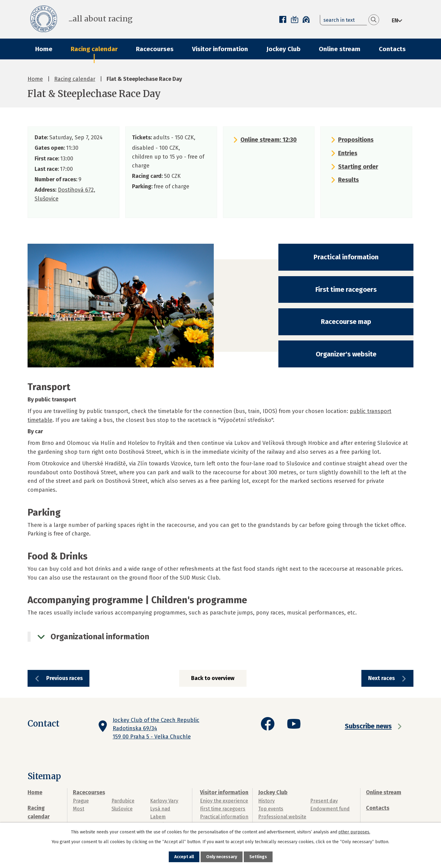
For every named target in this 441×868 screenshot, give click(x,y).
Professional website (282, 817)
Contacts (392, 49)
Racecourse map (346, 322)
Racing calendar (94, 49)
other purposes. (354, 832)
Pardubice (123, 801)
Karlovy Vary (164, 801)
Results (349, 180)
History (266, 801)
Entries (348, 153)
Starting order (358, 167)
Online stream (340, 49)
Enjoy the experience (224, 801)
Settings (258, 857)
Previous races (64, 678)
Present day (324, 801)
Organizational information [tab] (100, 637)
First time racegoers (346, 289)
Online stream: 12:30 (269, 140)
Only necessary (222, 857)
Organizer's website (346, 354)
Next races (381, 678)
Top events (271, 809)
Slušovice (122, 809)
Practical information (346, 257)
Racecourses (155, 49)
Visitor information (220, 49)
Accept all (184, 857)
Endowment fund (330, 809)
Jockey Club (283, 49)
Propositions (356, 140)
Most (79, 809)
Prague (81, 801)
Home (44, 49)
